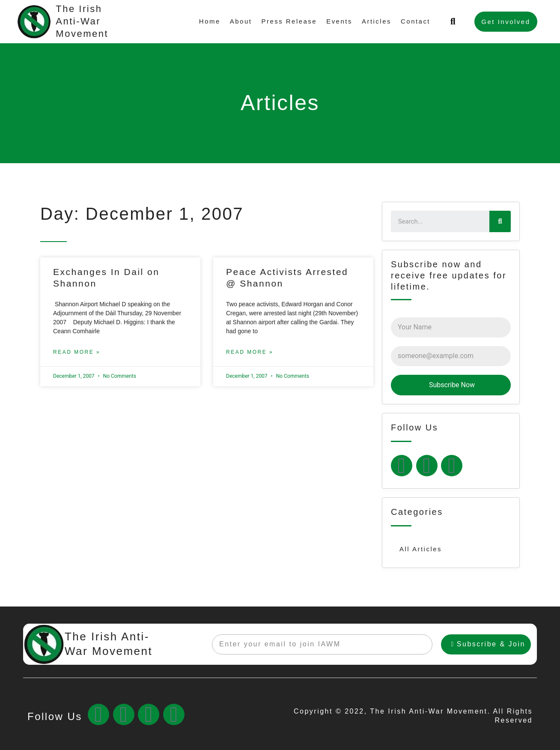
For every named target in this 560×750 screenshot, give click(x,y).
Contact (416, 21)
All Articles (421, 549)
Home (209, 21)
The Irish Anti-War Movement (82, 21)
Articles (377, 21)
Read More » (77, 352)
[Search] (500, 221)
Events (339, 21)
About (241, 21)
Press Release (289, 21)
